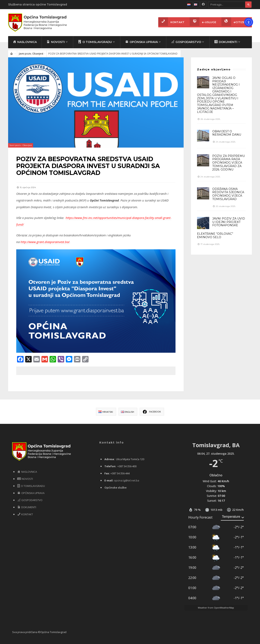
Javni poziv (25, 54)
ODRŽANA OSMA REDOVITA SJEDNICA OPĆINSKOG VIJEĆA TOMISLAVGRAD (228, 194)
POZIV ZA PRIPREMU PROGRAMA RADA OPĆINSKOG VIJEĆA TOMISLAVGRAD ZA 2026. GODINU (229, 163)
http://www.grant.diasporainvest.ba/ (45, 242)
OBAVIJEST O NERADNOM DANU (227, 133)
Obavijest (38, 54)
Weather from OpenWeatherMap (216, 608)
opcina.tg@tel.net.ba (127, 480)
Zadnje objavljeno (214, 69)
